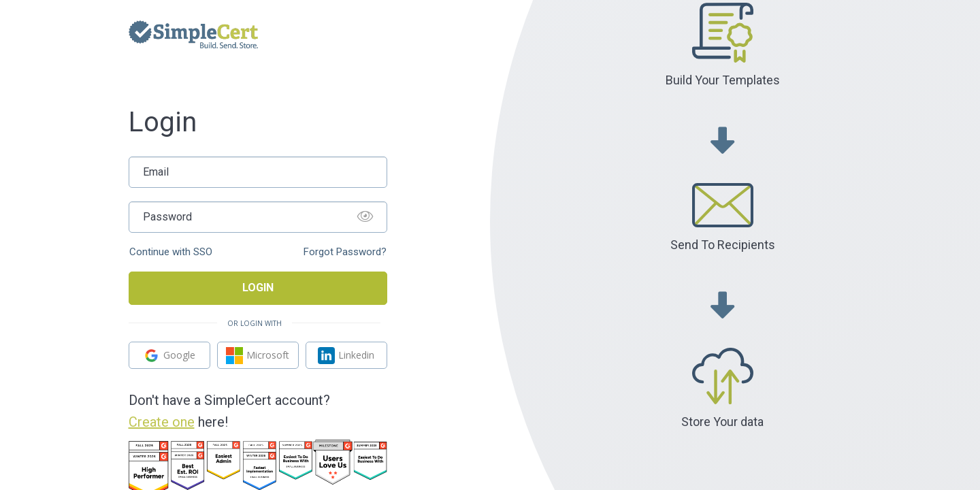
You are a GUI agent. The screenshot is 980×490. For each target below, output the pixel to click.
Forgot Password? (345, 252)
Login (258, 288)
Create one (162, 422)
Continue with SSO (171, 252)
